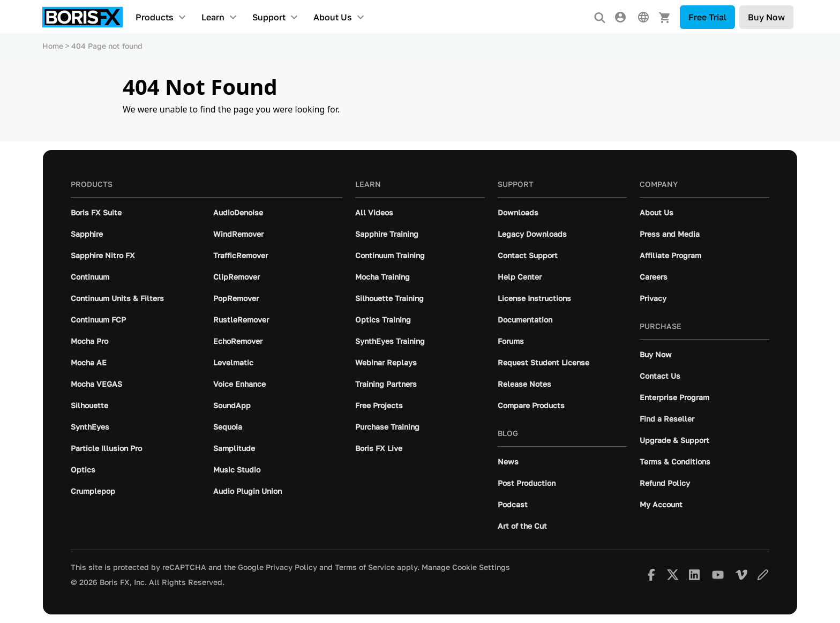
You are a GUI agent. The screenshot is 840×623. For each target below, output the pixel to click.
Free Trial (707, 17)
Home (53, 46)
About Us (333, 17)
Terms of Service (365, 567)
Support (269, 17)
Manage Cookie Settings (466, 567)
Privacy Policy (291, 567)
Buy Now (766, 17)
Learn (213, 17)
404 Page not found (107, 46)
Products (155, 17)
